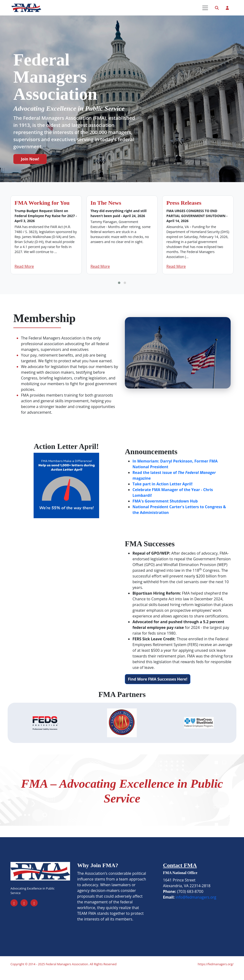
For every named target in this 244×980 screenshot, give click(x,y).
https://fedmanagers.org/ (216, 972)
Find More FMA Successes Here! (158, 687)
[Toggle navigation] (205, 12)
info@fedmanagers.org (196, 905)
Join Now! (30, 167)
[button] (119, 291)
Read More (24, 274)
